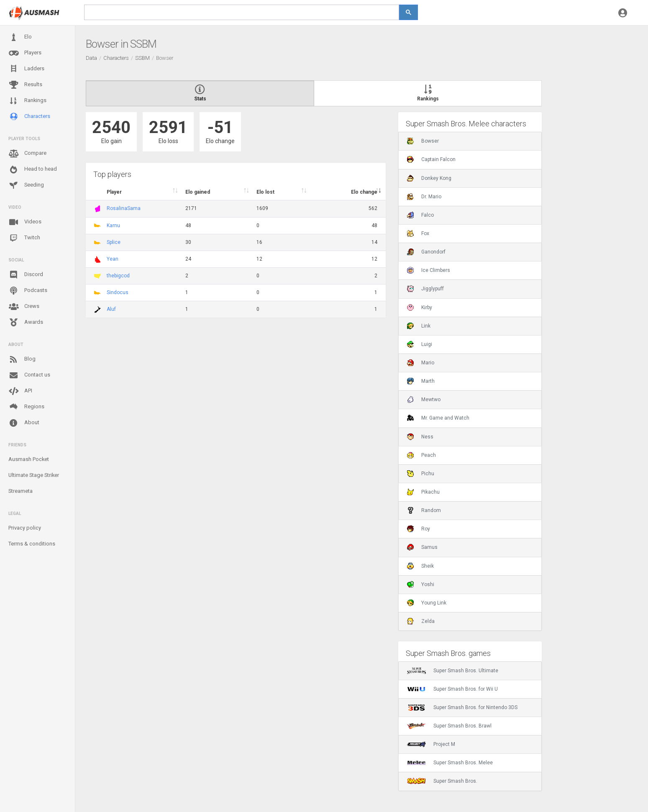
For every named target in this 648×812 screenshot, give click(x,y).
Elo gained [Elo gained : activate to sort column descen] (198, 192)
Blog (22, 359)
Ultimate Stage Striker (34, 475)
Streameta (20, 491)
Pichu (421, 474)
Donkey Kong (429, 178)
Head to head (33, 169)
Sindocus (118, 292)
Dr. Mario (424, 197)
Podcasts (28, 291)
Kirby (420, 307)
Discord (26, 275)
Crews (24, 307)
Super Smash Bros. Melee (450, 763)
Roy (419, 529)
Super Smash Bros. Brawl (449, 726)
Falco (420, 215)
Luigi (420, 344)
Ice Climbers (429, 270)
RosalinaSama (124, 208)
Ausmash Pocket (29, 459)
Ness (420, 437)
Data (91, 58)
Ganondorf (426, 252)
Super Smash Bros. (442, 781)
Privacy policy (25, 528)
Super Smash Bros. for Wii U (452, 689)
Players (25, 53)
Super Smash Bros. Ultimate (453, 671)
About (24, 423)
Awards (26, 323)
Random (424, 510)
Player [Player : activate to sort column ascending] (114, 192)
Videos (25, 222)
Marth (421, 381)
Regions (26, 407)
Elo (20, 37)
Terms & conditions (32, 544)
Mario (421, 363)
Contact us (29, 375)
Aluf (111, 309)
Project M (431, 744)
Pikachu (423, 492)
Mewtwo (424, 400)
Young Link (427, 603)
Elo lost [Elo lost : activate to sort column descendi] (265, 192)
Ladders (26, 69)
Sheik (420, 566)
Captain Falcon (431, 159)
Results (25, 85)
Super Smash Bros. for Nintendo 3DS (462, 707)
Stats (200, 93)
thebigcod (118, 276)
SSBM (142, 58)
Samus (422, 547)
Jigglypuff (425, 289)
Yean (113, 259)
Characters (29, 117)
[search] (242, 12)
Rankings (27, 101)
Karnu (113, 225)
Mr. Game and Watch (438, 418)
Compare (27, 154)
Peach (421, 455)
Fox (418, 233)
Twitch (24, 238)
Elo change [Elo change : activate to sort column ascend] (364, 192)
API (20, 391)
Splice (114, 242)
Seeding (26, 185)
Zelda (421, 621)
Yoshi (421, 584)
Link (419, 326)
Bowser (423, 141)
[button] (623, 13)
